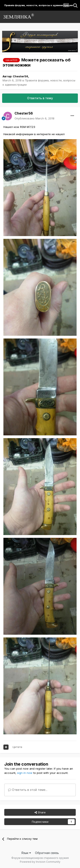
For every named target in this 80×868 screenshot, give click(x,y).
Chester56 (20, 76)
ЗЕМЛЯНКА (19, 16)
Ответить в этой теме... (28, 790)
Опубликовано (34, 118)
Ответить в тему (40, 98)
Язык (26, 853)
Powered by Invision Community (40, 862)
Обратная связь (47, 853)
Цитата (17, 747)
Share (40, 812)
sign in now (25, 773)
